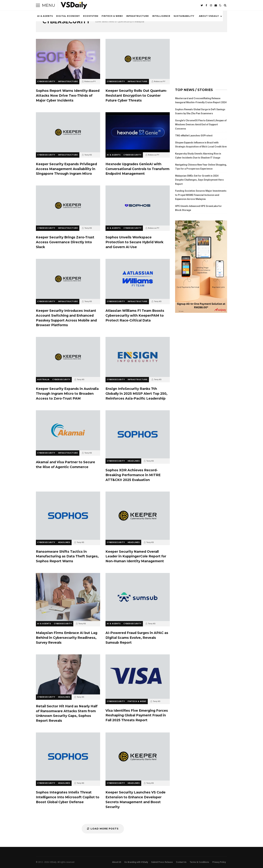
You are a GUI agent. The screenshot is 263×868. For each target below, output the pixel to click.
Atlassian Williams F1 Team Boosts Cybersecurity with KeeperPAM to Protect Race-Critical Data (138, 279)
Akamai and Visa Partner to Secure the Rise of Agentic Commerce (68, 430)
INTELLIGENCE (161, 16)
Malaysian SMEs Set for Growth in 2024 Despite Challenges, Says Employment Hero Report (199, 180)
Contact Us (181, 862)
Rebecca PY (90, 82)
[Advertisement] (201, 60)
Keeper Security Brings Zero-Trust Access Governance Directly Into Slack (68, 205)
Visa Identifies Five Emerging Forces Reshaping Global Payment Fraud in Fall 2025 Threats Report (138, 677)
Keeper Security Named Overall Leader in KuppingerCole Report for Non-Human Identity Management (138, 516)
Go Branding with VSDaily (136, 862)
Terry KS (88, 155)
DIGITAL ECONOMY (68, 16)
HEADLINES (134, 461)
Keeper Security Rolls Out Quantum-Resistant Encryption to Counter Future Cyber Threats (138, 59)
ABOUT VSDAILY (209, 16)
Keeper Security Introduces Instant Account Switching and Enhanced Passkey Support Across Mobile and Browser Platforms (68, 279)
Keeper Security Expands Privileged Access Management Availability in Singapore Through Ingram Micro (68, 132)
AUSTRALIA (43, 380)
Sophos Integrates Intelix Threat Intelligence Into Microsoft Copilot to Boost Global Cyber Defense (68, 757)
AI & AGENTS (45, 16)
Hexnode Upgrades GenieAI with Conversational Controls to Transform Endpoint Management (138, 132)
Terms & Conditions (199, 862)
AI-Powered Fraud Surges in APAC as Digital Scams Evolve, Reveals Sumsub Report (138, 597)
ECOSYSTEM (91, 16)
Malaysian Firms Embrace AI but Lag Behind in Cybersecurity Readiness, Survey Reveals (68, 597)
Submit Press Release (162, 862)
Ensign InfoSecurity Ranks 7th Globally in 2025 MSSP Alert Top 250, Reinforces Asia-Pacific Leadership (138, 357)
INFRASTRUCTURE (137, 16)
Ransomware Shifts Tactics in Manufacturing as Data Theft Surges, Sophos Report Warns (68, 516)
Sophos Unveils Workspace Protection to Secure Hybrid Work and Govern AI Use (138, 205)
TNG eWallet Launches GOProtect (194, 136)
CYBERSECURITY (46, 82)
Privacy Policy (219, 862)
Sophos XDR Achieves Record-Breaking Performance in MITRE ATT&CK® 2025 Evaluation (138, 434)
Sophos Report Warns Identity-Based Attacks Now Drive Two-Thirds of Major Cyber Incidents (68, 59)
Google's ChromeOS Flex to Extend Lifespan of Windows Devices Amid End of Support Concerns (201, 125)
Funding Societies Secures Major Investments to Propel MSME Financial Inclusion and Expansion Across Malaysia (201, 195)
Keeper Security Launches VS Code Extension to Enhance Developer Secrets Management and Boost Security (138, 757)
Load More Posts (103, 829)
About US (117, 862)
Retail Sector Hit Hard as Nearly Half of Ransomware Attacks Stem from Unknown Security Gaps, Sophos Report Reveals (68, 674)
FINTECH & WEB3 (112, 16)
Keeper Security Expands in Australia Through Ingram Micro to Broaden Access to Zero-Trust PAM (68, 357)
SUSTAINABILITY (184, 16)
